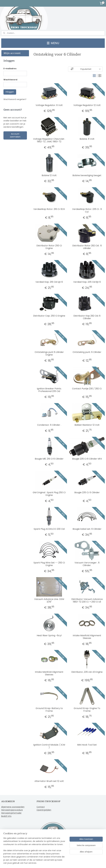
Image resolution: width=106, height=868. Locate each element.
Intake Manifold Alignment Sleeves (87, 637)
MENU (53, 43)
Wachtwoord (10, 80)
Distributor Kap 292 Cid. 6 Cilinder (87, 317)
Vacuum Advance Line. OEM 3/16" (49, 600)
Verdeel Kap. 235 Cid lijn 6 (87, 282)
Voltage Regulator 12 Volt (87, 105)
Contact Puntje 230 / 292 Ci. (87, 389)
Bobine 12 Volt (49, 175)
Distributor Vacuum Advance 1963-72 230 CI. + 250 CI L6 (87, 600)
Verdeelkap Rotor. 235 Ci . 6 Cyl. (87, 210)
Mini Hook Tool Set (87, 745)
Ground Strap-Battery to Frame (49, 710)
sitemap (45, 863)
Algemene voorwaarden (13, 807)
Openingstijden (44, 810)
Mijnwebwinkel (86, 863)
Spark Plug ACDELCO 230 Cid (49, 529)
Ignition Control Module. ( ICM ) (49, 746)
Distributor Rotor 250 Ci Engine (49, 247)
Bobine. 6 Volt (87, 139)
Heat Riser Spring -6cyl (49, 635)
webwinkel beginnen (61, 863)
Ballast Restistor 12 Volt (87, 425)
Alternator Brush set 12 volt (49, 781)
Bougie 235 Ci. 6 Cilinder (87, 492)
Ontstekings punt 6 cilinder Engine (49, 353)
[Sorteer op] (86, 69)
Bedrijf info (6, 816)
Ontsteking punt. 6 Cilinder (87, 352)
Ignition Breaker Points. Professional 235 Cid (49, 390)
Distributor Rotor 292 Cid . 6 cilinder (87, 247)
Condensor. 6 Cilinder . (49, 425)
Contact (41, 807)
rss (51, 863)
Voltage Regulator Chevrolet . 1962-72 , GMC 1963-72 (49, 140)
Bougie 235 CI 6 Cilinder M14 (87, 459)
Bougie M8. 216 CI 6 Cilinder (49, 459)
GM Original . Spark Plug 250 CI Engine (49, 494)
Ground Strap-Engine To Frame (87, 710)
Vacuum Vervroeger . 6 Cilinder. (87, 564)
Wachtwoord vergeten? (15, 99)
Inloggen (10, 92)
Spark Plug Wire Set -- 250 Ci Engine (49, 564)
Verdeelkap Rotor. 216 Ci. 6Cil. (49, 209)
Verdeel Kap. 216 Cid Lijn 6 (49, 282)
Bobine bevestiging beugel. (87, 175)
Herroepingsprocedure (12, 810)
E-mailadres (10, 69)
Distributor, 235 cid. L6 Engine (87, 672)
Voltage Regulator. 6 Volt (49, 105)
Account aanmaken (15, 135)
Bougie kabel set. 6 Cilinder (87, 529)
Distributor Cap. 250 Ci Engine (49, 316)
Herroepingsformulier (11, 813)
